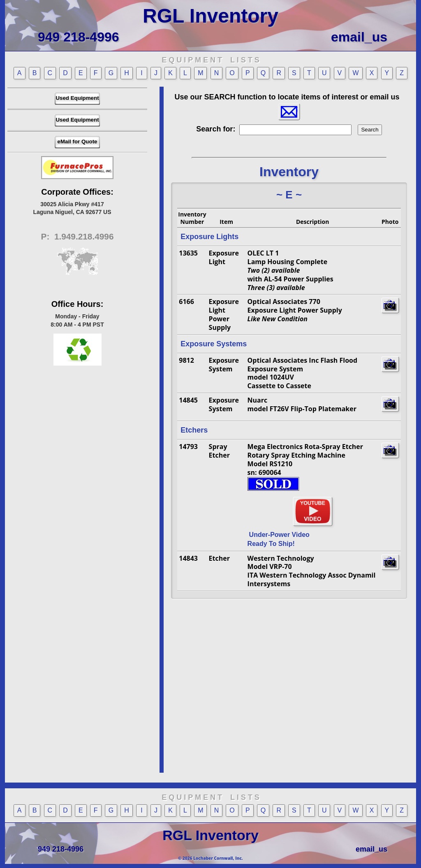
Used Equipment (77, 98)
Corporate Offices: (77, 192)
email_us (359, 37)
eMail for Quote (77, 142)
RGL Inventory (210, 16)
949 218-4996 (79, 37)
